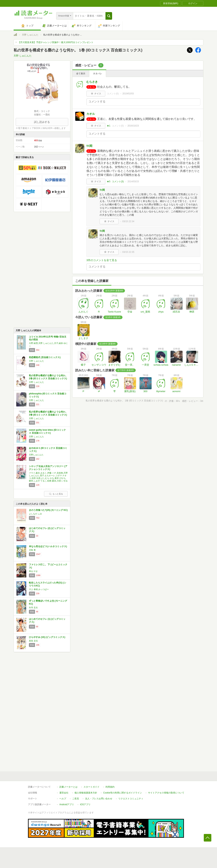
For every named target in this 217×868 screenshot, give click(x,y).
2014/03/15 (133, 182)
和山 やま (33, 571)
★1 (109, 126)
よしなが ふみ (35, 514)
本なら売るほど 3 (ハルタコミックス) (48, 546)
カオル (91, 114)
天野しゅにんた (36, 455)
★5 (109, 182)
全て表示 (81, 74)
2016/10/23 (133, 126)
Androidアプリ (67, 804)
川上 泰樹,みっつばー (39, 589)
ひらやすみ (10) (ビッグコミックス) (47, 637)
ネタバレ (98, 74)
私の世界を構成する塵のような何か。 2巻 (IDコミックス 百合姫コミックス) (48, 377)
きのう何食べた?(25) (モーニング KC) (48, 510)
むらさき (92, 82)
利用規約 (110, 787)
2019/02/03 (128, 94)
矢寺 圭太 (33, 607)
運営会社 (64, 793)
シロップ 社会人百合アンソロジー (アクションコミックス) (48, 468)
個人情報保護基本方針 (86, 793)
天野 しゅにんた (30, 35)
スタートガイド (91, 787)
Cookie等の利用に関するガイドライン (123, 793)
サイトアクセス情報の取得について (166, 793)
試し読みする (42, 122)
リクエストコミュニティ (131, 799)
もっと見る (56, 494)
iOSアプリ (85, 804)
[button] (109, 16)
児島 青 (32, 550)
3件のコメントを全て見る (102, 260)
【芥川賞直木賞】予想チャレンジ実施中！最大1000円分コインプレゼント (56, 42)
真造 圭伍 (33, 641)
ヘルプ (63, 799)
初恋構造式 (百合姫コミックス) (45, 357)
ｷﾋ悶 (89, 146)
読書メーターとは (68, 787)
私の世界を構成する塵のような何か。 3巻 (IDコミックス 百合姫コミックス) (48, 413)
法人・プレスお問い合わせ (99, 799)
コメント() (113, 94)
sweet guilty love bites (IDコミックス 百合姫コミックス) (47, 431)
